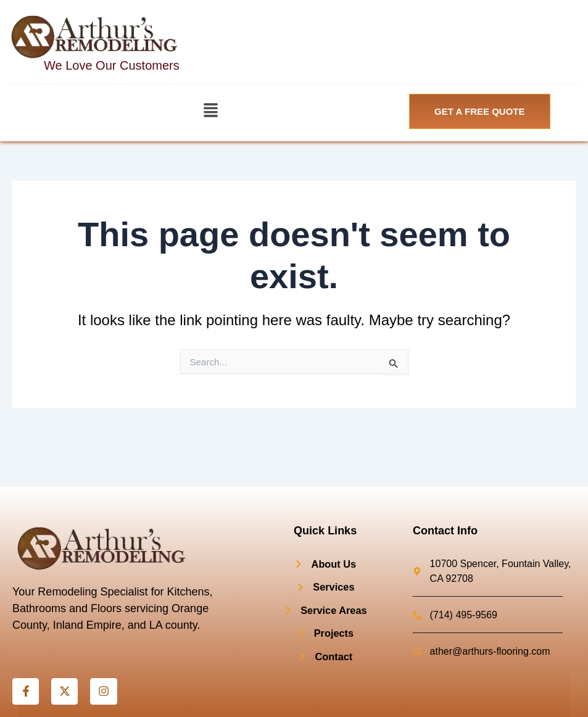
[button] (210, 111)
